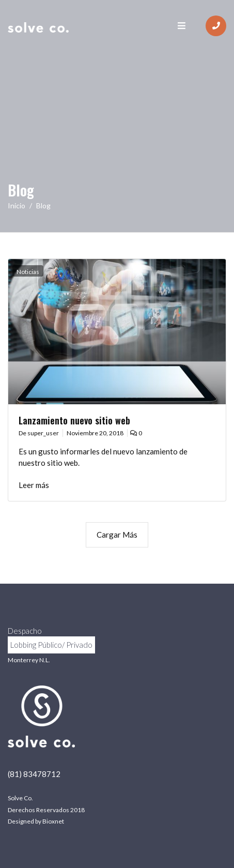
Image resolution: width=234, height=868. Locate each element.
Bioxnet (53, 821)
